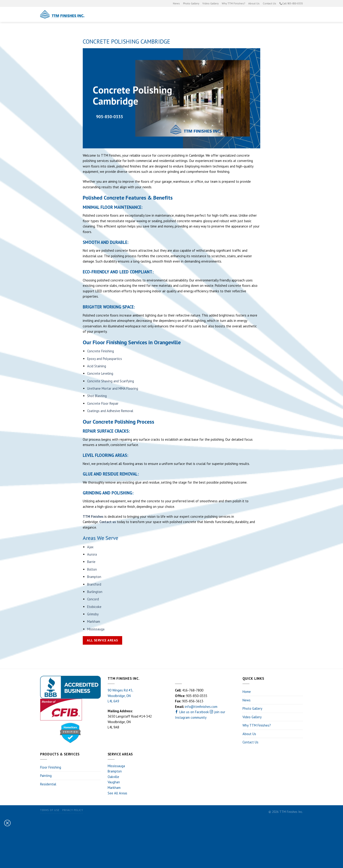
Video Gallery (210, 3)
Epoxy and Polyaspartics (105, 359)
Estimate (283, 15)
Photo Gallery (191, 3)
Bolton (92, 569)
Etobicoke (94, 607)
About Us (254, 3)
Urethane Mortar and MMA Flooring (113, 388)
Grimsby (93, 614)
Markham (94, 621)
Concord (93, 599)
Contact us (108, 522)
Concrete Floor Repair (103, 403)
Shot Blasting (97, 396)
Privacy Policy (73, 810)
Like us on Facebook (192, 712)
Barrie (91, 562)
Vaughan (114, 782)
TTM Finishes (93, 516)
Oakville (113, 777)
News (176, 3)
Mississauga (96, 629)
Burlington (95, 592)
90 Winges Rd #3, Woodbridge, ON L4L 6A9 (120, 696)
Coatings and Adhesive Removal (110, 411)
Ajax (90, 547)
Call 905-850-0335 (291, 3)
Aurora (92, 554)
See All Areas (117, 793)
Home (247, 692)
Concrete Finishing (101, 351)
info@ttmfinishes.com (201, 707)
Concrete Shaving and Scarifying (111, 381)
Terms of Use (50, 810)
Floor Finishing (215, 15)
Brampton (94, 577)
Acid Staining (97, 366)
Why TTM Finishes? (233, 3)
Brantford (94, 584)
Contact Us (269, 3)
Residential (248, 15)
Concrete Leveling (100, 373)
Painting (184, 15)
